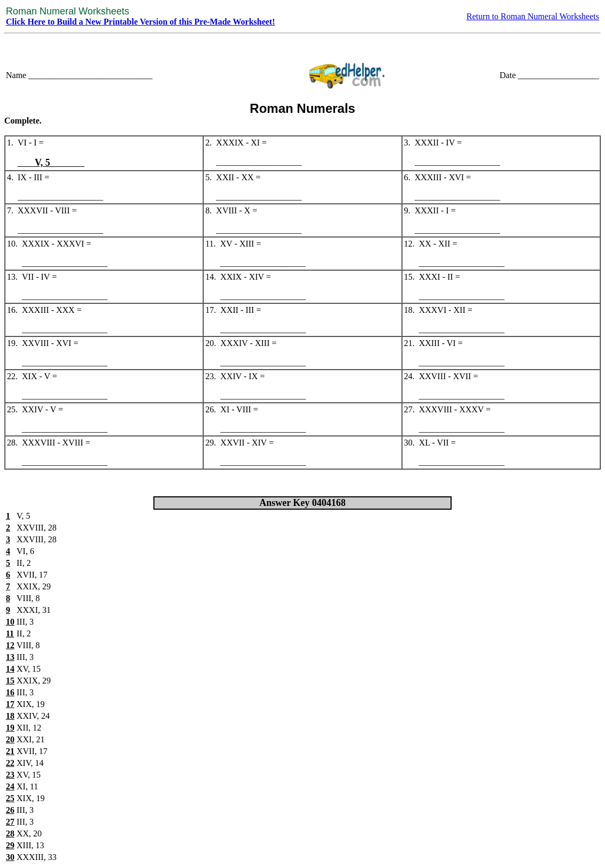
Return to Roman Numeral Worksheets (533, 16)
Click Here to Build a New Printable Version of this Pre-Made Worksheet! (141, 22)
